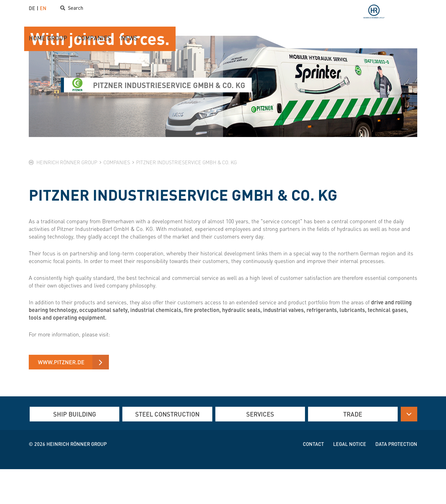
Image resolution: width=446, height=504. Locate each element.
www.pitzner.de (61, 397)
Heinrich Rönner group (77, 479)
